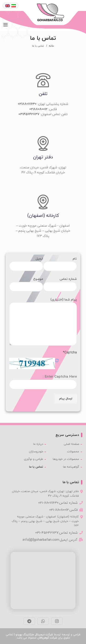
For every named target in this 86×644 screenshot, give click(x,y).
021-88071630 (48, 503)
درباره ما (38, 444)
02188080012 (38, 109)
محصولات (73, 452)
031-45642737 (47, 533)
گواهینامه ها (71, 467)
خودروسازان (36, 452)
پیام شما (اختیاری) (43, 312)
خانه (51, 46)
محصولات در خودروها (66, 459)
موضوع (26, 283)
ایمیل (26, 262)
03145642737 (29, 114)
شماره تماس (60, 283)
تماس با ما (36, 467)
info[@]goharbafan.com (41, 540)
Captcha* (70, 353)
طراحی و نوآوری (33, 459)
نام (60, 262)
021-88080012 (59, 510)
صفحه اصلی (71, 444)
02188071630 (27, 104)
